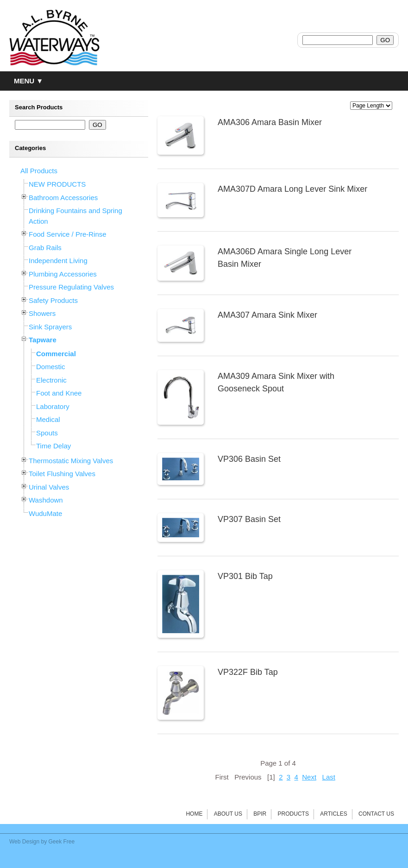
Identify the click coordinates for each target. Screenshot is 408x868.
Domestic (51, 367)
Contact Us (376, 814)
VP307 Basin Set (249, 519)
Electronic (51, 380)
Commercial (56, 354)
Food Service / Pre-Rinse (68, 234)
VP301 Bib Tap (245, 576)
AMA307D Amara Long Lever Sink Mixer (292, 189)
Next (309, 777)
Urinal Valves (49, 487)
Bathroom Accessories (63, 198)
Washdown (46, 500)
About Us (228, 814)
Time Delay (53, 446)
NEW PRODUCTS (57, 184)
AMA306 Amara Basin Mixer (270, 122)
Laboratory (53, 406)
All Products (39, 171)
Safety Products (53, 300)
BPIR (260, 814)
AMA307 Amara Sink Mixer (267, 315)
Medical (48, 419)
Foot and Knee (59, 393)
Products (293, 814)
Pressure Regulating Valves (71, 287)
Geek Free (62, 842)
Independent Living (58, 261)
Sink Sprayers (50, 327)
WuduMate (45, 513)
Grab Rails (45, 248)
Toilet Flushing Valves (62, 474)
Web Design (24, 842)
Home (194, 814)
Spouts (47, 433)
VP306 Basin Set (249, 459)
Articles (333, 814)
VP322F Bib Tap (248, 672)
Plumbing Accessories (63, 274)
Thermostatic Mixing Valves (71, 461)
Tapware (43, 340)
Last (329, 777)
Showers (42, 313)
